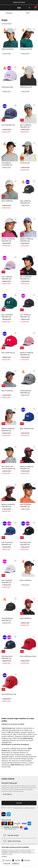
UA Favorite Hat (25, 163)
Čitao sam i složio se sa (18, 808)
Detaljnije (4, 857)
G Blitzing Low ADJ (7, 87)
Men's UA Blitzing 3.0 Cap (28, 656)
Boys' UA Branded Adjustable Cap (7, 316)
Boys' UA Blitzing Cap (8, 353)
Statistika (18, 860)
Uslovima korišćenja (19, 808)
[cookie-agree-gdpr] (16, 863)
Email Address (7, 794)
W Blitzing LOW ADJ (7, 49)
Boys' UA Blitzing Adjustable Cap (25, 202)
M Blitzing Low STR (26, 87)
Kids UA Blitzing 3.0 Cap (9, 694)
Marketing (27, 860)
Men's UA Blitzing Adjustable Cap (26, 126)
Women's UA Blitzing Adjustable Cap (8, 240)
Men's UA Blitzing (7, 201)
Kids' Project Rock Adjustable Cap (7, 543)
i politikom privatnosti (29, 808)
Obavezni (8, 860)
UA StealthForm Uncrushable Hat (7, 164)
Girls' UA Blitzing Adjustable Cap (7, 278)
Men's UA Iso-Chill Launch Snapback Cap (8, 468)
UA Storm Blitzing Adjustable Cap (26, 392)
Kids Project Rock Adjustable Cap (26, 543)
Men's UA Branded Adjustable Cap (26, 278)
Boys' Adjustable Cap (8, 125)
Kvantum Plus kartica (19, 2)
